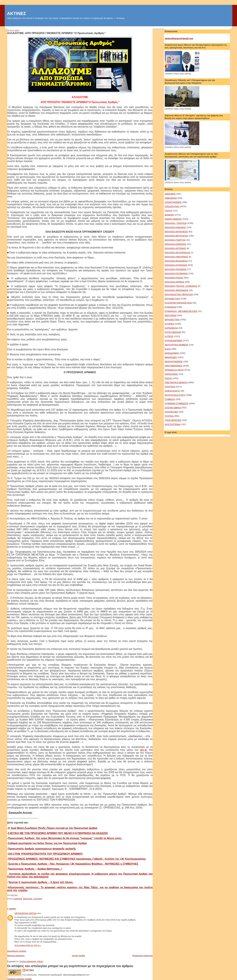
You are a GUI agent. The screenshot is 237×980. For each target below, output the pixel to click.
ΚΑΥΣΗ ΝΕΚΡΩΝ (173, 332)
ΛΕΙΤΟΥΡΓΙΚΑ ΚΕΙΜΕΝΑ (177, 345)
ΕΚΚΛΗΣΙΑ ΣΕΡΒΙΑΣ (175, 282)
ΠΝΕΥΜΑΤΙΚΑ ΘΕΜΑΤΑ (176, 382)
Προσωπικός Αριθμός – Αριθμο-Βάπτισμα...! (35, 869)
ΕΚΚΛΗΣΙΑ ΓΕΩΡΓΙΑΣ (175, 240)
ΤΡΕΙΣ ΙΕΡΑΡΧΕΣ (173, 420)
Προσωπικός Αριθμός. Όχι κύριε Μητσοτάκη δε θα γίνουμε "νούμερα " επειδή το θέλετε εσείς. (65, 838)
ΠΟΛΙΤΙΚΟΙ (170, 387)
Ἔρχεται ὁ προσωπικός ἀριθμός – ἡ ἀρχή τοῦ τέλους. (41, 882)
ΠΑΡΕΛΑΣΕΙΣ (171, 374)
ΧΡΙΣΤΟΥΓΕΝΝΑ (173, 424)
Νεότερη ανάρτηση (16, 956)
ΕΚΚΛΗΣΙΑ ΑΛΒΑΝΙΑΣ (175, 227)
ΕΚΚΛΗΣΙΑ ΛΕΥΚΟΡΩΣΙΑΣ (178, 253)
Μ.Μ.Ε (168, 349)
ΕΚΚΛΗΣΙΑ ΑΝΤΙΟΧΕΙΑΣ (176, 232)
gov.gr (143, 750)
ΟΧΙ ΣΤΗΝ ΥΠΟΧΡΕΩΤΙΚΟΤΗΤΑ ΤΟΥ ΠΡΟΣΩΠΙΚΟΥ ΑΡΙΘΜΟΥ (45, 854)
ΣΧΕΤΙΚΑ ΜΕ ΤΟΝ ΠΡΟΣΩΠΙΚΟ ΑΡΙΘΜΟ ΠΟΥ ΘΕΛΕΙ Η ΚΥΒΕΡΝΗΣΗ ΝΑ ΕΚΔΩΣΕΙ (58, 833)
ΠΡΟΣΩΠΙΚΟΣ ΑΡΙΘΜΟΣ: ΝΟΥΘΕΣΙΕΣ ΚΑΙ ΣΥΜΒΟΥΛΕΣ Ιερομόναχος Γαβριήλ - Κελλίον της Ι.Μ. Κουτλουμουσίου (77, 859)
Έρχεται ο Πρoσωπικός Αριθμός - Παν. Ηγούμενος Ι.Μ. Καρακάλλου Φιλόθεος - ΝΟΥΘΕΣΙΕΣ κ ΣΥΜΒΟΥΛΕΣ (73, 864)
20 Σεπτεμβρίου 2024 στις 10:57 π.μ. (28, 945)
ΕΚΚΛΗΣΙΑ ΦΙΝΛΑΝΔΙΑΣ (177, 290)
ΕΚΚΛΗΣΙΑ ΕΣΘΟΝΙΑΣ (176, 244)
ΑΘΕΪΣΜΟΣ (170, 194)
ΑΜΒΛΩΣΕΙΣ (171, 198)
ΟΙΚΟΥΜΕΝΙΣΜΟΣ (174, 366)
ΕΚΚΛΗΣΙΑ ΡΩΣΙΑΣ (174, 278)
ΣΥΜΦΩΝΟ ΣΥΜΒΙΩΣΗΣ (177, 403)
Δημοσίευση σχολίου (17, 951)
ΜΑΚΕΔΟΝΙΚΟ (172, 353)
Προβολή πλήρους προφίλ (19, 979)
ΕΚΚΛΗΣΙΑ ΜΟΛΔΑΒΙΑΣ (176, 261)
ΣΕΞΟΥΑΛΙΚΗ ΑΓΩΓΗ (175, 395)
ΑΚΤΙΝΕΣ (17, 13)
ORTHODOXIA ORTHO (26, 913)
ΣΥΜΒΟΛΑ (170, 399)
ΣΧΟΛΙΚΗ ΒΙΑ (171, 412)
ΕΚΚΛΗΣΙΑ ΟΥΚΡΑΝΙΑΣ (176, 265)
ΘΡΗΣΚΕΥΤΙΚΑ (172, 320)
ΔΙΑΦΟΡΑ (18, 899)
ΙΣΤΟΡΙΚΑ (170, 324)
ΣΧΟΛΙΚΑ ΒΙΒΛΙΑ (173, 408)
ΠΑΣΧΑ (168, 378)
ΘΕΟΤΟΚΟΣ (171, 315)
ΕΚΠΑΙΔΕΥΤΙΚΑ (172, 299)
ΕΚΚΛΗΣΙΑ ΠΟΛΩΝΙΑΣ (176, 269)
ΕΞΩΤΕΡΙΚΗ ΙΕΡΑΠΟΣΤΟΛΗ (178, 303)
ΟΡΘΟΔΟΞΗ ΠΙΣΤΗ (174, 370)
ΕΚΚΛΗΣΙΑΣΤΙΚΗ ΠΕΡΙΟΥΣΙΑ (179, 294)
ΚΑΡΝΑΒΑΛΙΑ (171, 328)
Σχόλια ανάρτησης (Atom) (31, 961)
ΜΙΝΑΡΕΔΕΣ (171, 357)
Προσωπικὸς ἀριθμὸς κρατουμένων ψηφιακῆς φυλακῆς (42, 849)
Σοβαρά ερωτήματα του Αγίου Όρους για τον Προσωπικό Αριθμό (47, 843)
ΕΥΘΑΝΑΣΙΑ (171, 307)
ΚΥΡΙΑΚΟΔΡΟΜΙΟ (174, 341)
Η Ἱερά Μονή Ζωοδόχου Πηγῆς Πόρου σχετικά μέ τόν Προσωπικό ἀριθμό (53, 828)
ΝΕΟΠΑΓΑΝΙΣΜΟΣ (174, 362)
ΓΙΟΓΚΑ (168, 211)
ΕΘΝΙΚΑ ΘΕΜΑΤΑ (173, 219)
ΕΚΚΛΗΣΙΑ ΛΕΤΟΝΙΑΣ (175, 248)
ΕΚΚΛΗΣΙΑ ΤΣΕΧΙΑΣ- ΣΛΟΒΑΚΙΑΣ (181, 286)
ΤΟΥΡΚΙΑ (169, 416)
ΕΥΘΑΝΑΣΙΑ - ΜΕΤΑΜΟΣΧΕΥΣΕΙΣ (181, 311)
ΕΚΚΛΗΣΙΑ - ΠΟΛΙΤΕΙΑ (33, 899)
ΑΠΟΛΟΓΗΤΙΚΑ (172, 206)
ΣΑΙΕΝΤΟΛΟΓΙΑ (172, 391)
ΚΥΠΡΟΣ (169, 336)
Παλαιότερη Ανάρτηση (142, 956)
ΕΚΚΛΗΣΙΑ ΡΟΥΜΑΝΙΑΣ (176, 273)
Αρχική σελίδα (78, 956)
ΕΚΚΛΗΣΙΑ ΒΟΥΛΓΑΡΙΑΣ (177, 236)
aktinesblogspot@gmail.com (179, 38)
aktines (30, 970)
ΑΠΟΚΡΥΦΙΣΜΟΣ (173, 202)
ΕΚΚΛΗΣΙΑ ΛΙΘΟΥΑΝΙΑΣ (177, 257)
